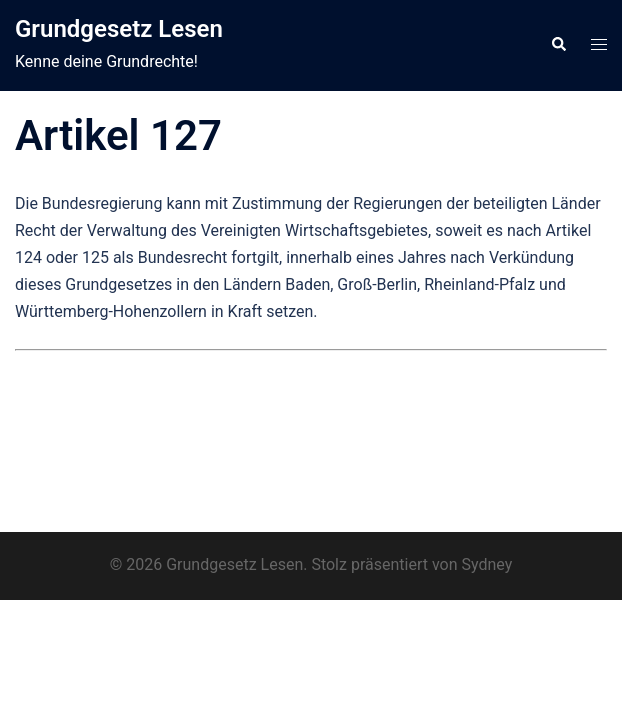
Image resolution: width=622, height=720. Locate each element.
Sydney (486, 564)
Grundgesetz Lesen (119, 29)
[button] (558, 45)
